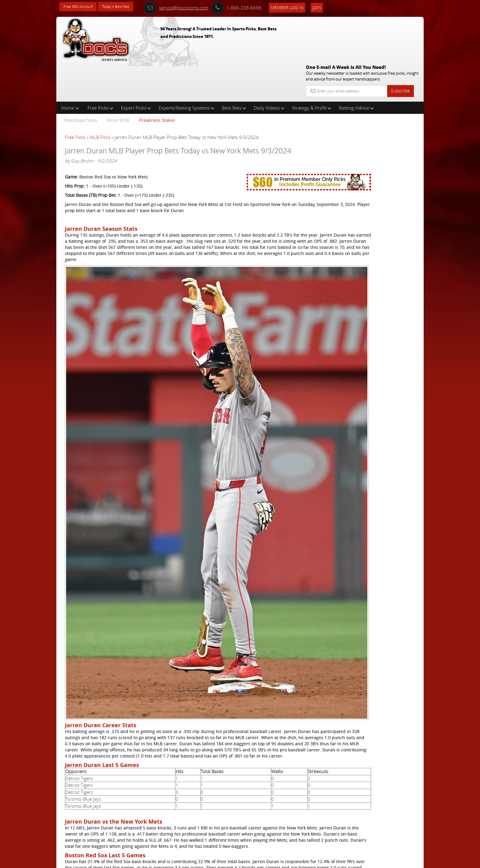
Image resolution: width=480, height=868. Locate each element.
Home (70, 69)
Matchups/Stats (81, 81)
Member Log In (300, 7)
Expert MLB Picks (118, 839)
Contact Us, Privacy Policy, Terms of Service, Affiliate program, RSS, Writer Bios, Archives (277, 861)
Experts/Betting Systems (186, 69)
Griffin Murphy (364, 142)
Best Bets (234, 69)
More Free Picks (396, 102)
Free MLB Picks (116, 830)
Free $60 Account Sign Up (363, 215)
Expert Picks (136, 69)
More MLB (118, 81)
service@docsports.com (188, 7)
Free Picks (100, 69)
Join (329, 7)
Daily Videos (269, 69)
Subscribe (400, 47)
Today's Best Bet (123, 7)
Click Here (106, 821)
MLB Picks (100, 98)
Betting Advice (356, 69)
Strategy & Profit (312, 69)
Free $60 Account (80, 7)
